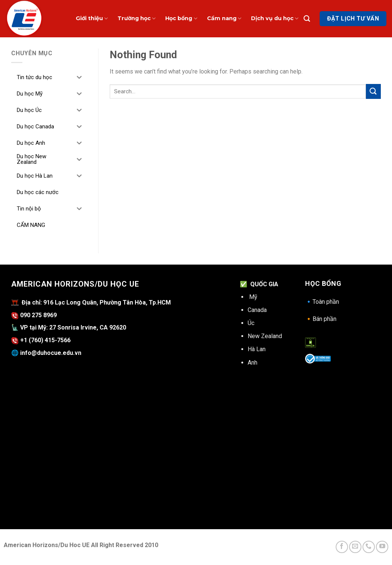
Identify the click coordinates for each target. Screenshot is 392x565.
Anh (253, 363)
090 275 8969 (34, 315)
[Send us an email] (355, 547)
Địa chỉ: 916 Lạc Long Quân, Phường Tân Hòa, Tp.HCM (95, 302)
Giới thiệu (92, 18)
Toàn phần (322, 302)
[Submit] (373, 91)
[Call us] (369, 547)
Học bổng (181, 18)
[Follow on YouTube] (382, 547)
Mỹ (253, 297)
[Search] (307, 19)
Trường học (137, 18)
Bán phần (321, 319)
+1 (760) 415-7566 (45, 340)
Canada (257, 310)
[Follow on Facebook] (342, 547)
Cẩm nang (224, 18)
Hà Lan (257, 349)
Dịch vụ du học (275, 18)
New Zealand (265, 336)
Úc (251, 323)
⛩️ (15, 302)
